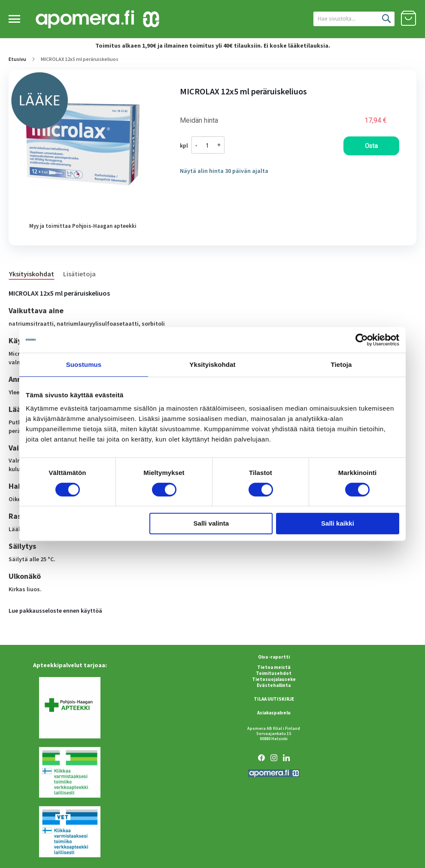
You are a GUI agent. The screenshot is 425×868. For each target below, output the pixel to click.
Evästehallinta (274, 685)
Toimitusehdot (274, 673)
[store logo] (97, 20)
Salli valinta (211, 523)
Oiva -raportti (274, 657)
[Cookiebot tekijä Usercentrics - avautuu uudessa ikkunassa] (362, 340)
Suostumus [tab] (84, 364)
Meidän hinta (199, 121)
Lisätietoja (79, 274)
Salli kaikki (338, 523)
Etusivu (17, 59)
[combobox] (345, 19)
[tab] (36, 273)
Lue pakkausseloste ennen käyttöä (55, 611)
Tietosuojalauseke (274, 679)
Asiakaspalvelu (274, 713)
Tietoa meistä (274, 667)
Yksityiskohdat (32, 274)
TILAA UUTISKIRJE (274, 699)
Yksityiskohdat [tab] (212, 364)
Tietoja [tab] (342, 364)
